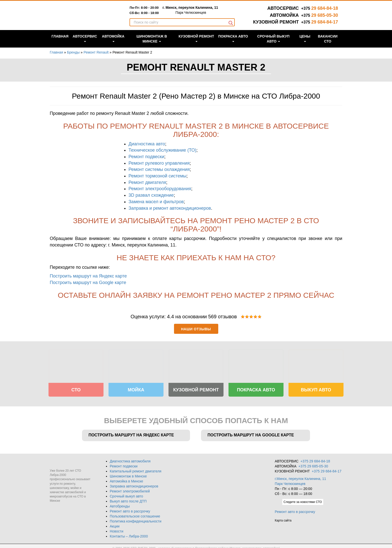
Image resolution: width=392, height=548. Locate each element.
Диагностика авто (147, 144)
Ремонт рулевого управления (159, 163)
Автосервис (85, 43)
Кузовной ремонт (196, 43)
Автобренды (120, 504)
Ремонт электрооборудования (160, 189)
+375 (319, 8)
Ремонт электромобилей (130, 489)
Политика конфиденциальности (136, 519)
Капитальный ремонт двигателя (135, 469)
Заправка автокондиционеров (134, 484)
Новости (116, 529)
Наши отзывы (196, 329)
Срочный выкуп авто (273, 44)
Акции (115, 524)
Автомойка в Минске (126, 479)
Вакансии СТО (328, 44)
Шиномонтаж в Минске (152, 44)
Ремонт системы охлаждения (159, 169)
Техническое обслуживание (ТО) (162, 150)
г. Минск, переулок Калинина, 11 (202, 12)
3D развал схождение (151, 195)
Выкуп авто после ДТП (128, 499)
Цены (305, 43)
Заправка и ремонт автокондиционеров (170, 208)
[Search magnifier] (231, 28)
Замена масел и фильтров (156, 202)
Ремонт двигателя (147, 182)
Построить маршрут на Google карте (88, 283)
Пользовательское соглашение (135, 514)
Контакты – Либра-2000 (129, 534)
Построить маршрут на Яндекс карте (88, 276)
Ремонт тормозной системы (157, 176)
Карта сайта (283, 524)
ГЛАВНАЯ (60, 42)
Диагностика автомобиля (130, 459)
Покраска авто (233, 43)
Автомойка (113, 43)
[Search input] (180, 28)
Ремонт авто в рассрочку (130, 509)
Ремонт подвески (146, 157)
